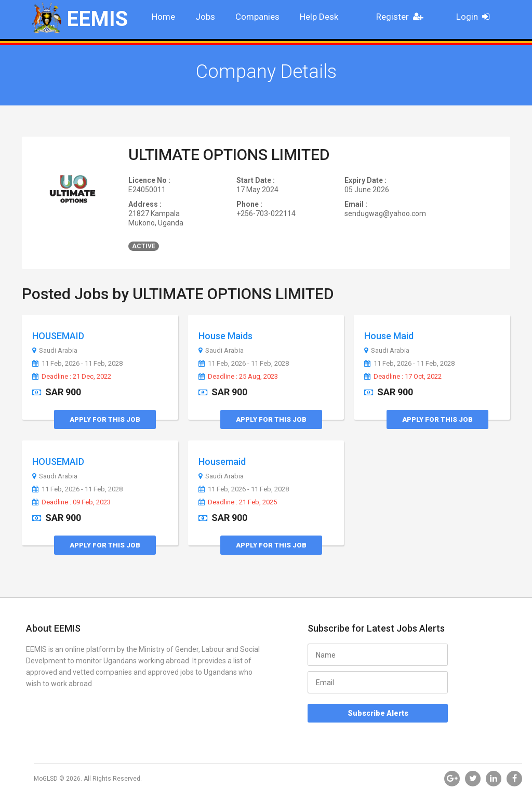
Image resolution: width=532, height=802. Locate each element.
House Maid (389, 336)
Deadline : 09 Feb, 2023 (71, 502)
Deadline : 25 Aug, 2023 (238, 377)
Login (476, 17)
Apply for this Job (105, 419)
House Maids (225, 336)
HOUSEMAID (58, 336)
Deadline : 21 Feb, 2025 (238, 502)
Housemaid (222, 462)
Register (403, 17)
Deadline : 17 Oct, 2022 (403, 377)
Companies (257, 17)
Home (163, 17)
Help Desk (319, 17)
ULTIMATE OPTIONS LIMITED (229, 155)
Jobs (205, 17)
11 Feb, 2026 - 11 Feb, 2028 (77, 364)
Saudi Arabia (55, 351)
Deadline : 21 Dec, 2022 (72, 377)
